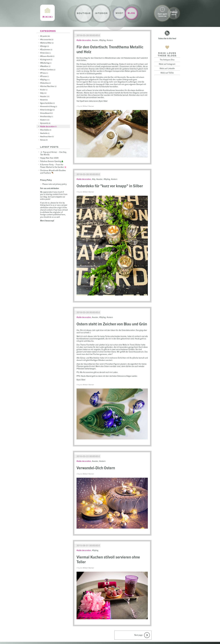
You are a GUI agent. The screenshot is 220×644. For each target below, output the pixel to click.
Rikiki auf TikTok (167, 73)
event (44, 100)
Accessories (47, 39)
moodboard (47, 113)
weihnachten (47, 136)
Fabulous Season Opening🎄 (52, 161)
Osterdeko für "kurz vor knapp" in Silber (110, 186)
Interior (101, 13)
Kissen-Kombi (48, 56)
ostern (45, 120)
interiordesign (48, 110)
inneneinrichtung (49, 106)
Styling (45, 80)
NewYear (46, 66)
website (45, 133)
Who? (119, 13)
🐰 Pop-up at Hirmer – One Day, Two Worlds (53, 153)
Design (45, 46)
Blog (131, 13)
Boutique (84, 13)
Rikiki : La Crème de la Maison (47, 13)
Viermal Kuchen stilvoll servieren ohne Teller (108, 559)
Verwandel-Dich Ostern (96, 468)
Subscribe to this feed (167, 38)
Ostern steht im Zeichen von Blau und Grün (112, 324)
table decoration (49, 126)
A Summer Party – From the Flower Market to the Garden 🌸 (53, 166)
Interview (46, 53)
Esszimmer (47, 49)
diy (44, 93)
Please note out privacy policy (54, 184)
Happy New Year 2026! (49, 158)
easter (45, 96)
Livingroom (47, 59)
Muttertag (46, 63)
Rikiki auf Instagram (167, 64)
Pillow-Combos (48, 69)
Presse (45, 76)
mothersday (47, 116)
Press (45, 73)
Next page (138, 635)
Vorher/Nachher (49, 86)
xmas (44, 140)
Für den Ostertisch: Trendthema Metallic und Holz (110, 49)
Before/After (47, 43)
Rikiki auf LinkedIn (167, 68)
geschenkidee (48, 103)
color (44, 90)
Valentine (46, 83)
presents (46, 123)
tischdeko (46, 130)
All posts (45, 36)
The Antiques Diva (167, 60)
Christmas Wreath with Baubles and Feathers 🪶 (53, 172)
